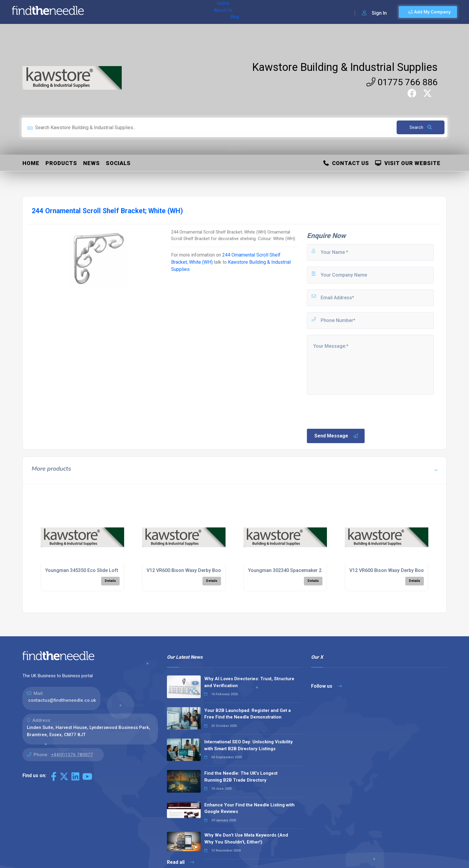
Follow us (326, 686)
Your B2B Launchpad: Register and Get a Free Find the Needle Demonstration (248, 714)
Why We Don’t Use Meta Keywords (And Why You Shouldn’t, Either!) (246, 839)
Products (61, 163)
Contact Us (346, 163)
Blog (149, 12)
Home (106, 12)
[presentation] (351, 411)
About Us (128, 12)
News (92, 163)
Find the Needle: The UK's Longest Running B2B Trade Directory (241, 777)
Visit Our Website (408, 163)
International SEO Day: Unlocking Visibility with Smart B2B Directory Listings (249, 745)
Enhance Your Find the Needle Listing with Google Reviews (249, 808)
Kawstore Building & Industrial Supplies (345, 67)
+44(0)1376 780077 (72, 755)
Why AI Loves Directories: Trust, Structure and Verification (249, 682)
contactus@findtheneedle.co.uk (62, 700)
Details (110, 581)
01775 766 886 (402, 82)
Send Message (336, 436)
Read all (181, 862)
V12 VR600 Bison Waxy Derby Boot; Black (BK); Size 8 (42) (210, 570)
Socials (118, 163)
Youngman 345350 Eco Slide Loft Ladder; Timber (99, 570)
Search (421, 127)
